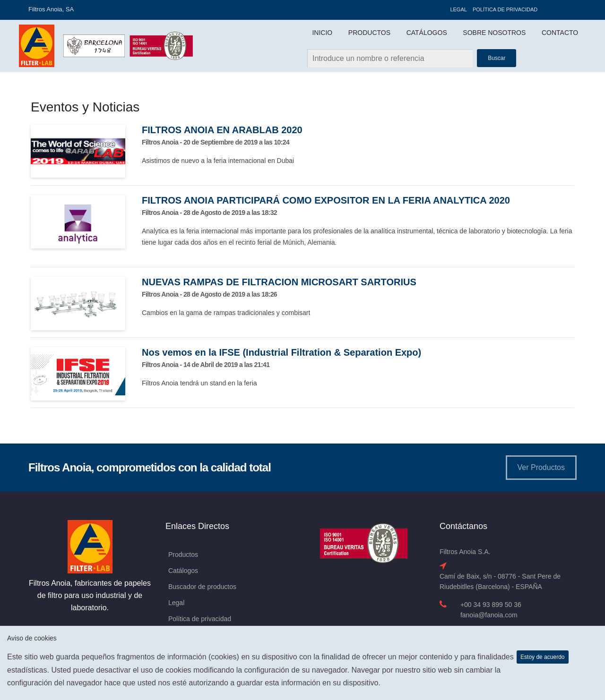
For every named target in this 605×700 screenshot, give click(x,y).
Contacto (560, 33)
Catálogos (427, 33)
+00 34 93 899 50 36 (491, 605)
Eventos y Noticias (85, 107)
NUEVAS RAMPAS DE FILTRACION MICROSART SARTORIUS (279, 282)
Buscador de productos (202, 587)
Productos (369, 33)
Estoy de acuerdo (542, 657)
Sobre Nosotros (494, 33)
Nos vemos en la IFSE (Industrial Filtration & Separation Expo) (281, 352)
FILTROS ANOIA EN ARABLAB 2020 (222, 130)
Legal (458, 9)
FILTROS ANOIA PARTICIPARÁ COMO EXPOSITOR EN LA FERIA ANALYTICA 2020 (326, 200)
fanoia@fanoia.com (489, 615)
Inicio (322, 33)
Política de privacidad (505, 9)
